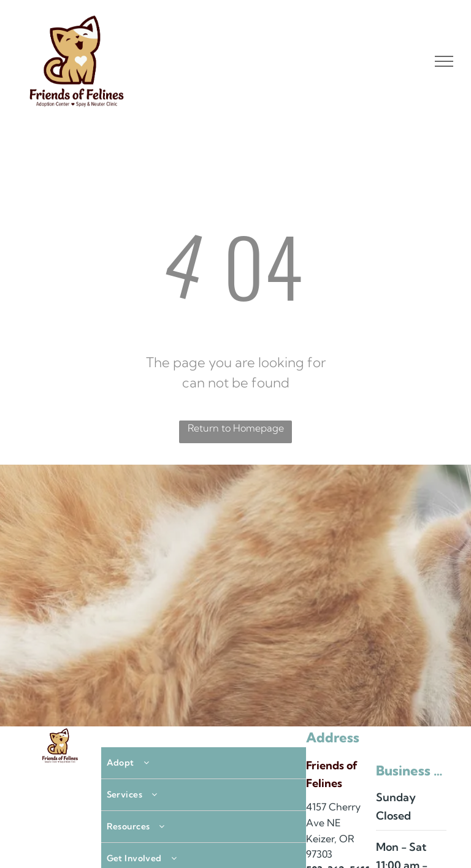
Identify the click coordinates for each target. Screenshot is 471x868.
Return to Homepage (236, 428)
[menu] (444, 61)
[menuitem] (204, 763)
